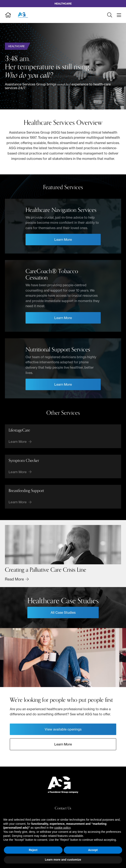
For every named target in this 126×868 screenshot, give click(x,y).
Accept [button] (93, 850)
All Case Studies (63, 612)
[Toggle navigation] (119, 15)
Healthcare (16, 46)
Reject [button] (33, 850)
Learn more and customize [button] (63, 860)
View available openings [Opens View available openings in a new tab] (63, 729)
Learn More (63, 744)
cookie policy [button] (62, 828)
